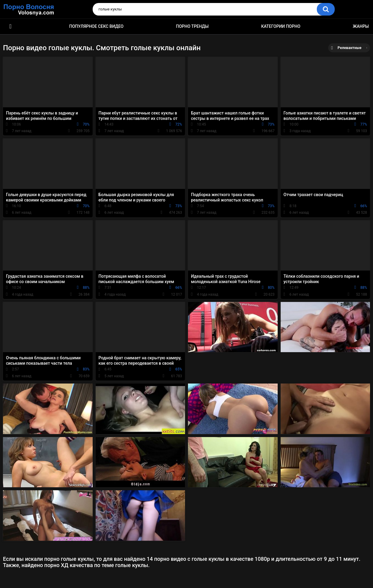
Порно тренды (192, 26)
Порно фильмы (10, 26)
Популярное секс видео (97, 26)
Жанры (361, 26)
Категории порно (281, 26)
